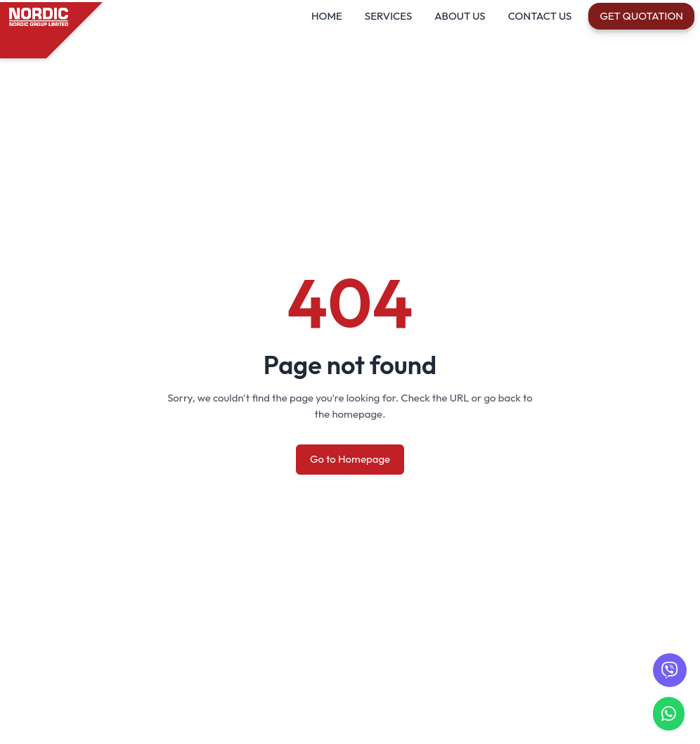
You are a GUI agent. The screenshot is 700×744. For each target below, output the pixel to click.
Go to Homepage (350, 459)
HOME (327, 16)
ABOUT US (460, 16)
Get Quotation (641, 16)
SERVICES (388, 16)
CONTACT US (540, 16)
